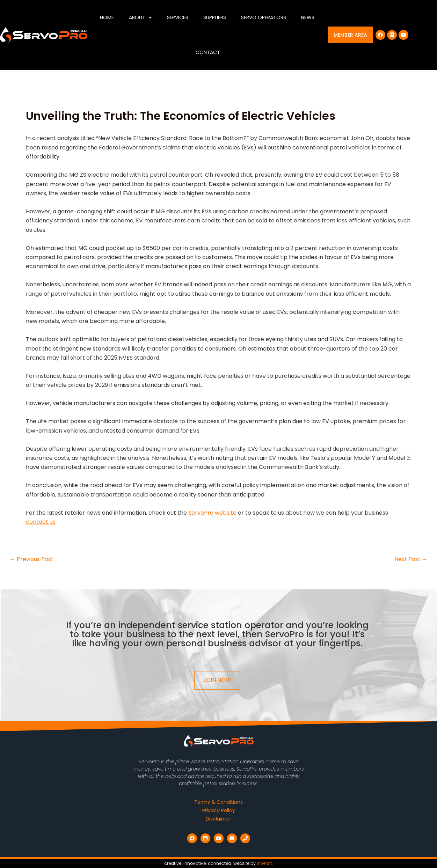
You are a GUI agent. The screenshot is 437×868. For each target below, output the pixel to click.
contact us (41, 522)
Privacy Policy (219, 810)
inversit (264, 863)
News (308, 17)
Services (178, 17)
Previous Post (32, 559)
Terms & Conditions (218, 802)
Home (107, 17)
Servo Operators (264, 17)
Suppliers (215, 17)
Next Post (411, 559)
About (140, 17)
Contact (208, 52)
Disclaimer (218, 819)
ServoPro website (212, 513)
